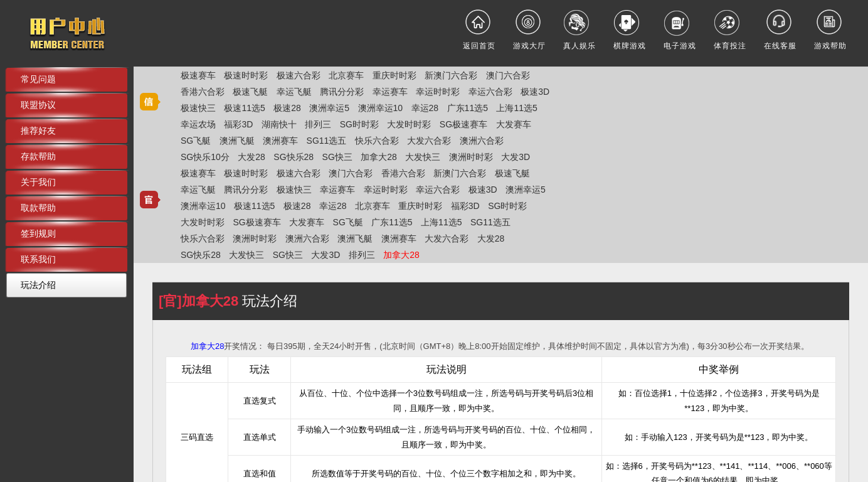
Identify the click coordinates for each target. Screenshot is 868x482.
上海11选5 (516, 108)
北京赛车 (346, 75)
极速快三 (198, 108)
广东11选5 (468, 108)
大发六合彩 (429, 141)
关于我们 (38, 182)
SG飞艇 (196, 141)
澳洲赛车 (280, 141)
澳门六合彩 (508, 75)
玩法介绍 (38, 285)
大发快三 (423, 157)
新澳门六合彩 (451, 75)
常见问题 (38, 79)
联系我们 (38, 259)
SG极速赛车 (463, 124)
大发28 (251, 157)
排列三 (318, 124)
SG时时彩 (359, 124)
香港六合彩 (203, 92)
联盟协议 (38, 105)
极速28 (287, 108)
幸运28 (425, 108)
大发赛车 (514, 124)
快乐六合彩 (377, 141)
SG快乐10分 (205, 157)
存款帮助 (38, 156)
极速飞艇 (250, 92)
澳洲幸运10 (381, 108)
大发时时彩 (409, 124)
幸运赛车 (390, 92)
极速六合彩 (299, 75)
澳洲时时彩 (471, 157)
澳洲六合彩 (482, 141)
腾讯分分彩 (342, 92)
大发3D (516, 157)
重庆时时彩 (394, 75)
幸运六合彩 (490, 92)
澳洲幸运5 (329, 108)
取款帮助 (38, 208)
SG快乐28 (294, 157)
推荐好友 (38, 131)
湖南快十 (279, 124)
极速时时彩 (246, 75)
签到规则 (38, 233)
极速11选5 (244, 108)
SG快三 (337, 157)
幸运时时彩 (438, 92)
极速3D (535, 92)
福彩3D (238, 124)
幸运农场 (198, 124)
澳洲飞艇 (237, 141)
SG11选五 (327, 141)
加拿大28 (379, 157)
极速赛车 (198, 75)
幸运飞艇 (294, 92)
